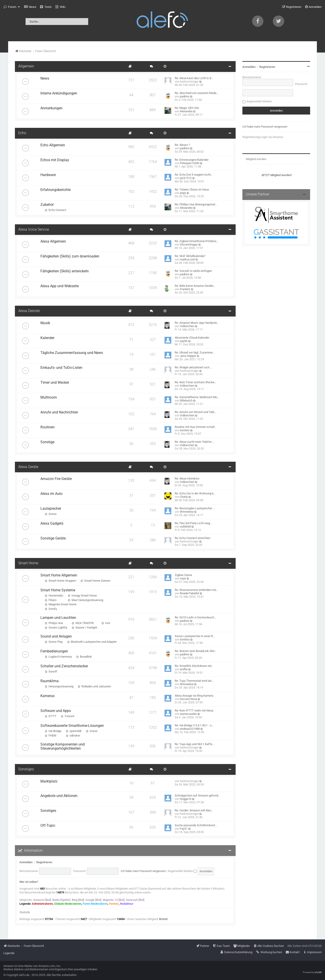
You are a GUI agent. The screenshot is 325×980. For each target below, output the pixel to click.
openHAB (74, 731)
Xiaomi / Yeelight (84, 628)
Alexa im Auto (51, 494)
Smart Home (28, 563)
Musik (45, 323)
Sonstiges (26, 769)
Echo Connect (56, 210)
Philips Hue (54, 623)
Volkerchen (187, 326)
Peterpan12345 (190, 163)
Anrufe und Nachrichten (59, 412)
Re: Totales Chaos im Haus (192, 189)
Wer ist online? (29, 882)
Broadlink (84, 657)
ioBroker (73, 736)
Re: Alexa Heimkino (187, 479)
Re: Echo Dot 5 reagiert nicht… (194, 175)
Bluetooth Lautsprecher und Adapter (92, 642)
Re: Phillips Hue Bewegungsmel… (196, 204)
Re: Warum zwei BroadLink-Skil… (196, 651)
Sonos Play (54, 642)
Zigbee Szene (183, 575)
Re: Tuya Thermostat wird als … (195, 681)
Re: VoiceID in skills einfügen (193, 271)
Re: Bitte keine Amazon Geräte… (195, 286)
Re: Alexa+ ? (182, 145)
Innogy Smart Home (82, 596)
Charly (184, 497)
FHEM (51, 736)
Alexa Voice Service (34, 230)
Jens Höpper (188, 356)
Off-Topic (48, 826)
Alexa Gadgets (52, 523)
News (45, 78)
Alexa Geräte (28, 467)
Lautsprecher (51, 509)
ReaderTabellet (189, 593)
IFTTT (51, 716)
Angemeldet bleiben (182, 871)
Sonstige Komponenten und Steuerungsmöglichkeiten (63, 746)
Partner (114, 904)
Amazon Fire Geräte (56, 479)
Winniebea (187, 512)
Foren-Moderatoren (95, 904)
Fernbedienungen (54, 651)
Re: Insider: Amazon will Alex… (194, 810)
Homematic (54, 596)
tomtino (185, 430)
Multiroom (49, 397)
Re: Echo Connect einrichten (193, 538)
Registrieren (44, 862)
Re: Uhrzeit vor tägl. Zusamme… (195, 352)
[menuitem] (30, 7)
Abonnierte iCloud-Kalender (192, 338)
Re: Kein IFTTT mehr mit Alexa (194, 710)
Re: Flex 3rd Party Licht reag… (193, 523)
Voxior (92, 731)
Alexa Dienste (29, 311)
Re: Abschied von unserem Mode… (197, 93)
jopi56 (184, 341)
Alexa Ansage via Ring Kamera (194, 696)
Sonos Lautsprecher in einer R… (195, 636)
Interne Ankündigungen (59, 93)
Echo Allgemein (53, 145)
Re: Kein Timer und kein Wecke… (196, 382)
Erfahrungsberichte (56, 190)
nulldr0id (185, 527)
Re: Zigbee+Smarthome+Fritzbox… (196, 241)
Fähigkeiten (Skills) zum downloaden (70, 256)
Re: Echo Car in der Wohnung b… (195, 493)
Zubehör (47, 205)
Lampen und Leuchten (58, 618)
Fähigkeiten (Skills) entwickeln (65, 271)
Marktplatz (49, 781)
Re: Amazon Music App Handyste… (197, 323)
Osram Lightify (56, 628)
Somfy (51, 609)
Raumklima (50, 681)
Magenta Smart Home (61, 604)
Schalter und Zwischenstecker (64, 666)
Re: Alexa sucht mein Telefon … (195, 442)
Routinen (48, 427)
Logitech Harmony (58, 657)
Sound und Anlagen (56, 636)
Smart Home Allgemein (59, 575)
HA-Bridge (53, 731)
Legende (9, 953)
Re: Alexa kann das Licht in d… (194, 78)
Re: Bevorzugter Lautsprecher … (195, 508)
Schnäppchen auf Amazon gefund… (197, 795)
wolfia (184, 669)
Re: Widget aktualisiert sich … (193, 367)
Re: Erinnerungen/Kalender (192, 160)
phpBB (318, 972)
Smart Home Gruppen (60, 581)
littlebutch (186, 400)
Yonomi (68, 716)
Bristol (163, 919)
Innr (106, 623)
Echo (22, 133)
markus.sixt (187, 259)
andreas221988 (190, 729)
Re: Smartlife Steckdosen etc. (194, 666)
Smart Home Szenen (95, 581)
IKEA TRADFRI (83, 623)
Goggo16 (186, 799)
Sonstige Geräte (53, 538)
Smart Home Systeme (58, 590)
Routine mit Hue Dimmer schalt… (196, 427)
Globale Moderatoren (68, 904)
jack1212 (186, 178)
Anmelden (26, 862)
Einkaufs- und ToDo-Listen (61, 368)
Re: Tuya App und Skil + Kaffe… (194, 744)
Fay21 (184, 829)
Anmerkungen (51, 108)
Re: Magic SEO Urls (187, 108)
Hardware (48, 175)
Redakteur (127, 904)
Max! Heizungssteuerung (86, 600)
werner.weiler (188, 714)
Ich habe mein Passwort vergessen (143, 871)
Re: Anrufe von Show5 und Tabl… (195, 412)
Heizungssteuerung (59, 686)
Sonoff (51, 671)
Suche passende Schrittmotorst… (196, 825)
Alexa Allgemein (53, 241)
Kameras (48, 696)
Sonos (51, 514)
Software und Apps (56, 711)
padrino (185, 96)
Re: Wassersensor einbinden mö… (196, 590)
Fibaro (51, 600)
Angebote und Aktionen (59, 796)
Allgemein (26, 66)
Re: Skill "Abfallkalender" (190, 256)
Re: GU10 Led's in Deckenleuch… (195, 617)
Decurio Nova (188, 699)
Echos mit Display (55, 160)
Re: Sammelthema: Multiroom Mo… (197, 397)
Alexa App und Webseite (60, 286)
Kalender (47, 338)
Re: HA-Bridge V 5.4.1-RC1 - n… (194, 725)
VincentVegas (189, 244)
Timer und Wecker (55, 383)
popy (183, 193)
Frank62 (185, 289)
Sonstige (47, 442)
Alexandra (186, 111)
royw (183, 578)
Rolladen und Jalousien (94, 686)
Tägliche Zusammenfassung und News (72, 353)
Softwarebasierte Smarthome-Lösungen (72, 726)
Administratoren (42, 904)
